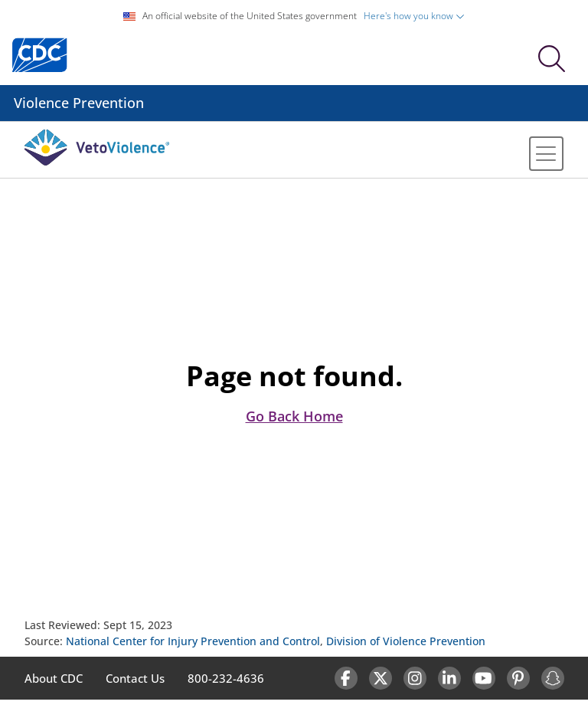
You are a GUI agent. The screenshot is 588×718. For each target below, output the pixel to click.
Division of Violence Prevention (406, 641)
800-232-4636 (226, 678)
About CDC (54, 678)
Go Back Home (294, 416)
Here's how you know (414, 16)
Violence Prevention (79, 103)
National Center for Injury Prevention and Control (193, 641)
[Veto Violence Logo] (97, 162)
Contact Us (135, 678)
